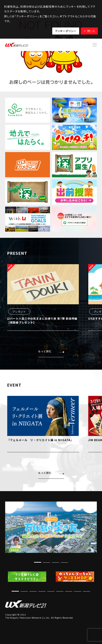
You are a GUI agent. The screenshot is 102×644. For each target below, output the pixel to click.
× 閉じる (89, 31)
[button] (38, 562)
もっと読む (51, 351)
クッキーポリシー (66, 31)
